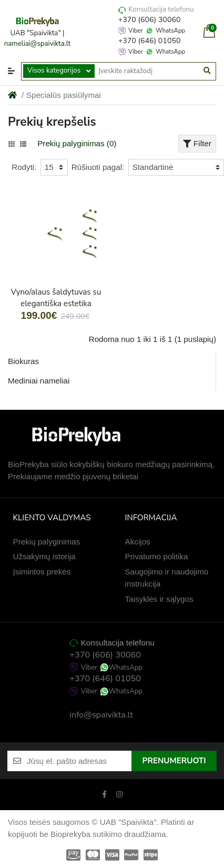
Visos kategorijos (54, 70)
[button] (11, 71)
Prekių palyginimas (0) (77, 143)
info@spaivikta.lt (101, 715)
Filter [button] (197, 143)
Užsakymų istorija (44, 556)
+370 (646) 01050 (150, 41)
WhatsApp (170, 31)
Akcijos (138, 542)
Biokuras (23, 361)
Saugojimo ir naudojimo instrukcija (167, 578)
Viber (135, 31)
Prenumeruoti (174, 761)
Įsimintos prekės (42, 572)
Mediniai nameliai (39, 381)
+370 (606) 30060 (150, 20)
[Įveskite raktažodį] (147, 71)
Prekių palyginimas (47, 542)
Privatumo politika (157, 556)
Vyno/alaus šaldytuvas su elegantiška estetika (56, 298)
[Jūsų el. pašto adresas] (79, 761)
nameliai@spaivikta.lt (38, 44)
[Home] (12, 95)
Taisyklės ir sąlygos (159, 599)
